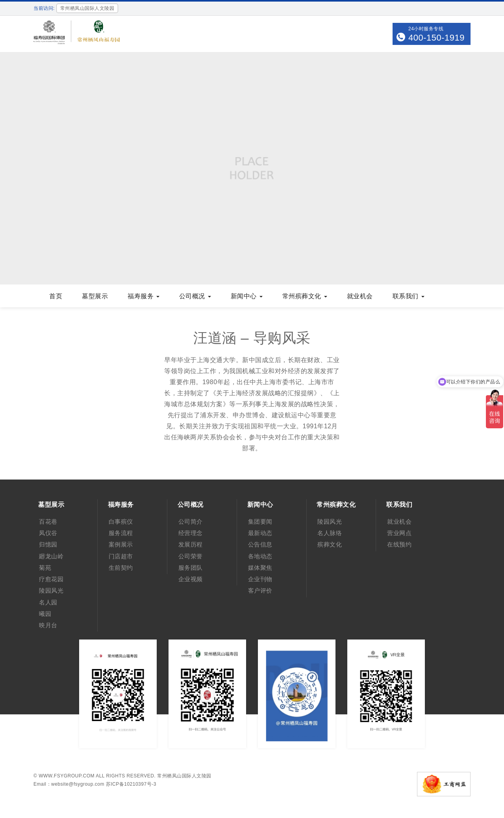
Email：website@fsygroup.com (69, 784)
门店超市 (121, 556)
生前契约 (121, 568)
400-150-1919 (436, 38)
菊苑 (45, 568)
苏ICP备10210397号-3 (131, 784)
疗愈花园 (51, 579)
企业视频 (191, 579)
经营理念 (191, 533)
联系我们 (409, 296)
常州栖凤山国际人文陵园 (184, 776)
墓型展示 (95, 296)
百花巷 (48, 521)
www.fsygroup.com (67, 776)
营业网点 (399, 533)
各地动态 (260, 556)
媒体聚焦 (260, 568)
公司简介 (191, 521)
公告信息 (260, 544)
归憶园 (48, 544)
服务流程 (121, 533)
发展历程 (191, 544)
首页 (56, 296)
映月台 (48, 625)
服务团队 (191, 568)
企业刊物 (260, 579)
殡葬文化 (330, 544)
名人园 (48, 602)
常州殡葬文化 (305, 296)
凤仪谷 (48, 533)
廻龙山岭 (51, 556)
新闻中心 (247, 296)
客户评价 (260, 590)
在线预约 (399, 544)
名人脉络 (330, 533)
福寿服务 (144, 296)
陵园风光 (51, 590)
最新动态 (260, 533)
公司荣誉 (191, 556)
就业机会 (360, 296)
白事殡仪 (121, 521)
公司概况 (195, 296)
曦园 (45, 614)
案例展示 (121, 544)
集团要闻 (260, 521)
